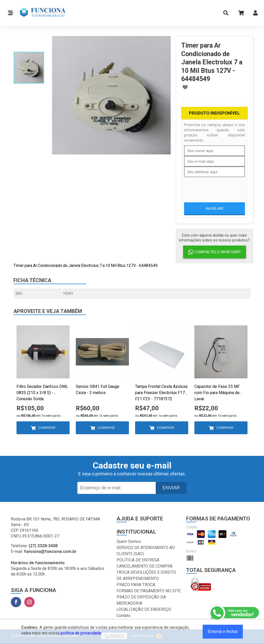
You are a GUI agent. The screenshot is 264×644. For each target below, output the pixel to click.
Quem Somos (129, 541)
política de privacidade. (81, 633)
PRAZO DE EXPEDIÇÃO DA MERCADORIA (141, 600)
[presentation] (223, 187)
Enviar (171, 488)
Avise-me (215, 208)
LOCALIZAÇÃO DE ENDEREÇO (144, 609)
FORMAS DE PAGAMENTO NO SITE (149, 591)
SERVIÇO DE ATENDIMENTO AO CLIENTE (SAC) (146, 551)
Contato (123, 616)
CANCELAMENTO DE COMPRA (145, 566)
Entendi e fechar (223, 632)
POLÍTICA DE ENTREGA (138, 560)
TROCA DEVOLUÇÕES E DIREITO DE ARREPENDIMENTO (146, 575)
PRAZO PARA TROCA (136, 585)
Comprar (47, 428)
